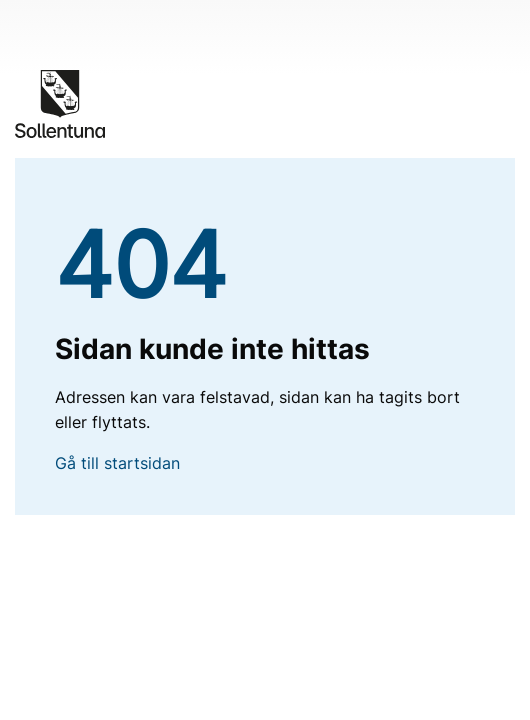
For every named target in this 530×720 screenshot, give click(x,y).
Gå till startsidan (117, 463)
